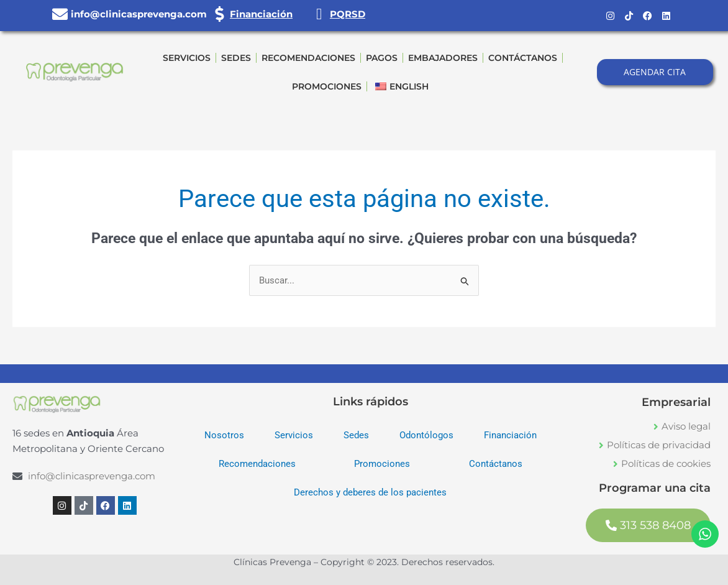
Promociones (327, 86)
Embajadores (443, 58)
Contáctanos (523, 58)
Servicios (187, 58)
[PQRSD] (319, 14)
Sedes (236, 58)
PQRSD (348, 14)
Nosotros (224, 436)
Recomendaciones (308, 58)
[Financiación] (219, 14)
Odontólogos (426, 436)
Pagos (382, 58)
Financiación (261, 14)
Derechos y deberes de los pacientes (370, 493)
